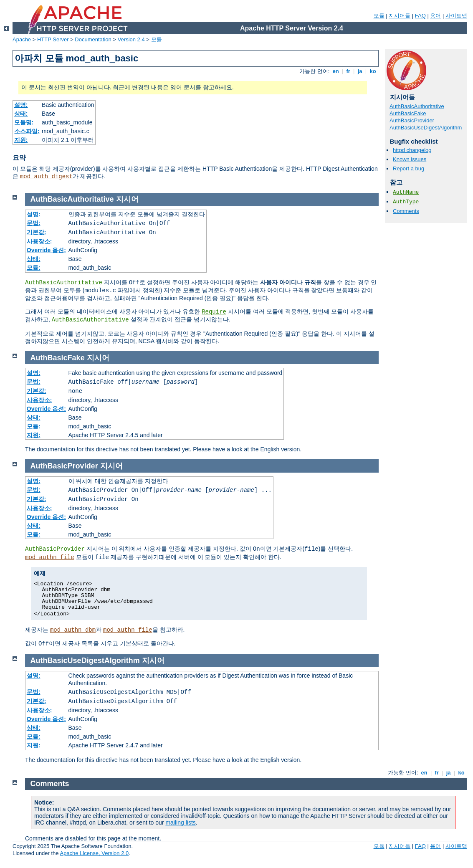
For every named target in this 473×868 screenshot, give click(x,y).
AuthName (406, 192)
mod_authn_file (50, 557)
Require (214, 312)
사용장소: (39, 241)
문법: (34, 223)
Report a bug (408, 168)
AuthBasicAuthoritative (417, 106)
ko (373, 71)
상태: (21, 114)
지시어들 (400, 16)
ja (360, 71)
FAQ (420, 16)
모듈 (379, 16)
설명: (21, 105)
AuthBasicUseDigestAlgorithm (426, 128)
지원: (21, 140)
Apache (22, 39)
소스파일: (27, 131)
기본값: (37, 232)
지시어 (127, 199)
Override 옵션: (46, 250)
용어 (435, 16)
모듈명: (24, 122)
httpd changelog (412, 150)
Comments (406, 211)
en (336, 71)
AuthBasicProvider (412, 120)
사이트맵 (456, 16)
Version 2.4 (131, 39)
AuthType (406, 202)
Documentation (93, 39)
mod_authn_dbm (73, 630)
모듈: (34, 268)
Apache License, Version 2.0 (94, 853)
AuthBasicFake (408, 113)
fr (348, 71)
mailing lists (180, 822)
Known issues (410, 159)
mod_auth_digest (46, 177)
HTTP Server (53, 39)
